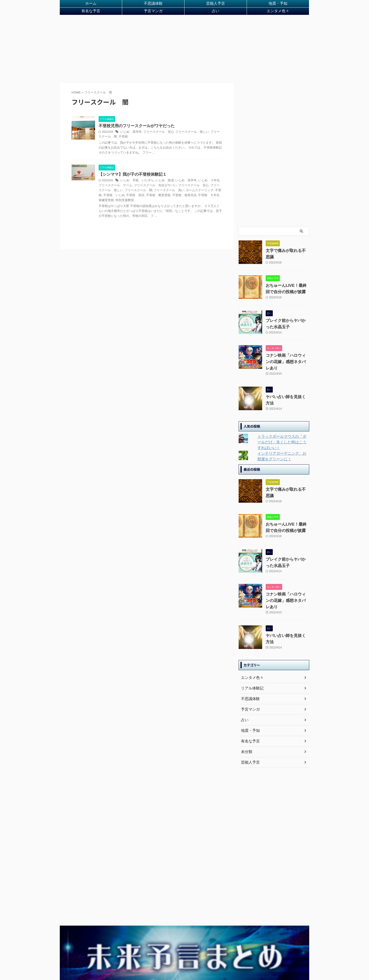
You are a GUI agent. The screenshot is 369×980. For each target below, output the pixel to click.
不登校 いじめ (209, 195)
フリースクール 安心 (156, 137)
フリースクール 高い (147, 195)
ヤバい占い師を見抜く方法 (285, 393)
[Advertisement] (184, 53)
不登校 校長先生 (152, 200)
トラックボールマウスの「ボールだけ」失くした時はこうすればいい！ (282, 437)
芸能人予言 (216, 5)
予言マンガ (153, 14)
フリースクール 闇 (119, 195)
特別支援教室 (211, 200)
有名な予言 (91, 14)
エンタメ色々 (278, 14)
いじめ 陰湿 (161, 186)
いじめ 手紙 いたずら (136, 186)
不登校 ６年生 (175, 200)
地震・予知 (278, 5)
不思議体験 (153, 5)
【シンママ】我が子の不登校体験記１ (131, 180)
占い (216, 14)
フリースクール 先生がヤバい (145, 191)
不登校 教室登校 (128, 200)
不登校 (113, 142)
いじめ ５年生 (203, 186)
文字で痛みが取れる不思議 (285, 255)
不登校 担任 (107, 200)
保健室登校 (194, 200)
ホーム (91, 5)
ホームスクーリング (175, 195)
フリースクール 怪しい (187, 137)
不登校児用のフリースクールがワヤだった (134, 131)
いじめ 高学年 (130, 137)
